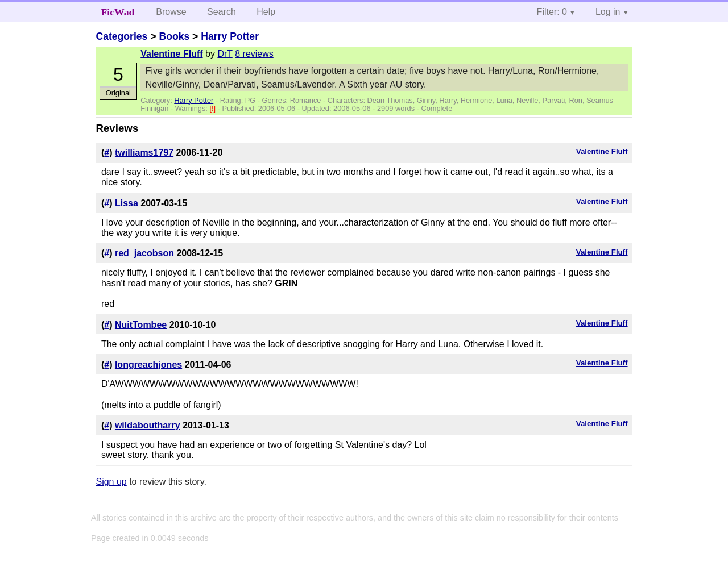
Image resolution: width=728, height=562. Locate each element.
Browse (171, 12)
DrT (225, 54)
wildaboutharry (148, 425)
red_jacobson (144, 253)
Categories (121, 36)
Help (266, 12)
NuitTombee (141, 325)
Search (222, 12)
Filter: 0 (552, 12)
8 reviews (254, 54)
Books (174, 36)
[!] (213, 108)
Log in (608, 12)
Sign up (111, 482)
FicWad (118, 12)
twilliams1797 (144, 153)
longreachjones (148, 365)
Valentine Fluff (171, 54)
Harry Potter (230, 36)
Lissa (127, 203)
